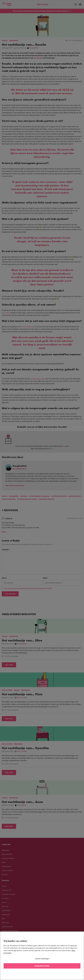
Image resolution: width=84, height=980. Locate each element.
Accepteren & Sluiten (42, 966)
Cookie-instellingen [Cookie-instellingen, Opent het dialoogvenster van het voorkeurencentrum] (42, 959)
